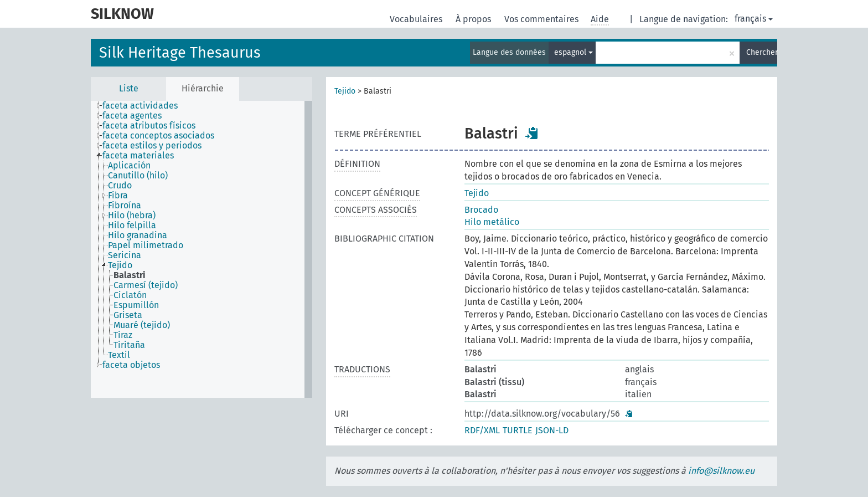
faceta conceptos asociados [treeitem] (158, 136)
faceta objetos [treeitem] (131, 365)
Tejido (345, 91)
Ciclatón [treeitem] (130, 295)
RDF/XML (482, 430)
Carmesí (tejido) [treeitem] (146, 285)
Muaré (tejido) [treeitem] (142, 325)
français (754, 19)
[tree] (201, 249)
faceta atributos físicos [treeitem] (149, 126)
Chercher (762, 52)
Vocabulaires (417, 19)
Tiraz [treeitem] (123, 335)
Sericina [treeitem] (125, 255)
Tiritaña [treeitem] (129, 345)
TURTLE (518, 430)
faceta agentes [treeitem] (132, 116)
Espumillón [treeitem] (136, 305)
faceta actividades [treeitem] (140, 106)
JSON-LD (552, 430)
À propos (474, 19)
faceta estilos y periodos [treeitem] (152, 146)
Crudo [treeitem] (120, 186)
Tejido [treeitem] (120, 265)
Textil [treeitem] (119, 355)
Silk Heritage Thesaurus (180, 53)
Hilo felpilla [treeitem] (132, 226)
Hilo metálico (492, 222)
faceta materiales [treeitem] (138, 156)
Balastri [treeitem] (130, 275)
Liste (129, 88)
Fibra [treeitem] (118, 196)
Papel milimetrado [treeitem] (146, 245)
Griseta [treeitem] (128, 315)
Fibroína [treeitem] (125, 206)
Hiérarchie (203, 88)
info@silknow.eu (721, 471)
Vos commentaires (542, 19)
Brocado (481, 210)
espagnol (573, 52)
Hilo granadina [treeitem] (138, 235)
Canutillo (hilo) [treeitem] (138, 176)
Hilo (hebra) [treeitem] (132, 216)
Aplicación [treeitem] (129, 166)
